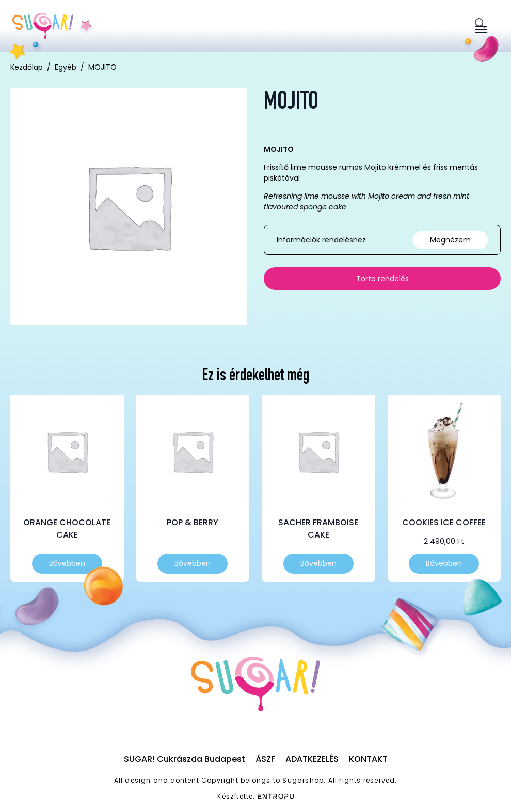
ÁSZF (265, 759)
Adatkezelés (312, 759)
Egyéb (66, 67)
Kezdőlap (27, 67)
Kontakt (368, 759)
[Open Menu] (481, 29)
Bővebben (67, 563)
